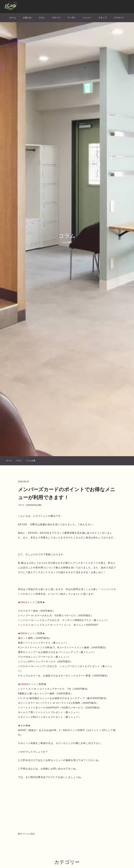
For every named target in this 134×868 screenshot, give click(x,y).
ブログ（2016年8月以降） (31, 505)
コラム (42, 18)
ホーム (13, 18)
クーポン (72, 18)
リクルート (119, 18)
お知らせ (27, 18)
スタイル (56, 18)
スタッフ (103, 18)
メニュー (87, 18)
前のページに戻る (26, 834)
